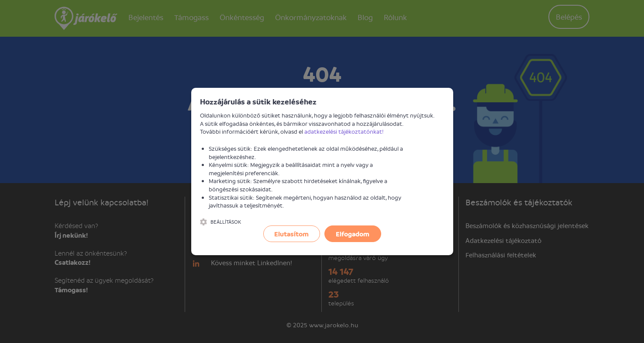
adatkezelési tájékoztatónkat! (344, 131)
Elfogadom (353, 234)
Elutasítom (291, 234)
